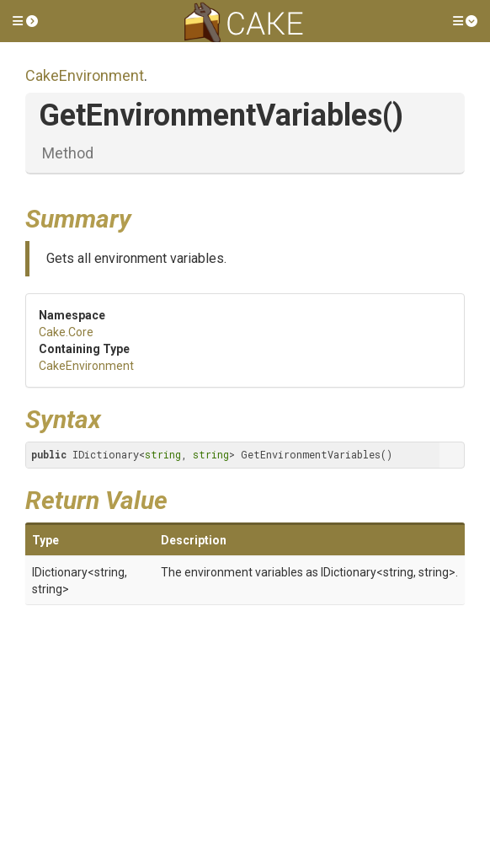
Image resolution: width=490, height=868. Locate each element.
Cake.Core (66, 332)
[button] (25, 21)
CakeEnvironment (85, 75)
